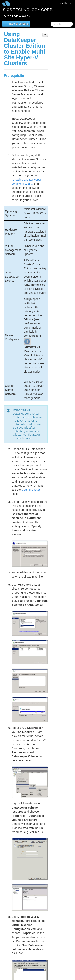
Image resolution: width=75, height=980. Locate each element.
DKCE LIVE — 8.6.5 (17, 16)
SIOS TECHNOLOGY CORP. (28, 10)
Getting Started (31, 490)
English (65, 3)
